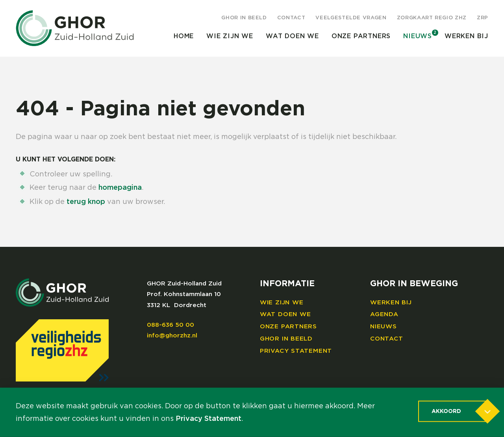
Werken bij (466, 36)
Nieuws (418, 36)
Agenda (384, 314)
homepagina (120, 188)
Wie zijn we (230, 36)
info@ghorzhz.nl (172, 336)
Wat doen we (292, 36)
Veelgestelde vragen (351, 18)
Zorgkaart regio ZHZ (432, 18)
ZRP (483, 18)
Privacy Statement (296, 351)
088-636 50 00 (170, 325)
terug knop (86, 202)
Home (184, 36)
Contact (291, 18)
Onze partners (361, 36)
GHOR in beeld (244, 18)
